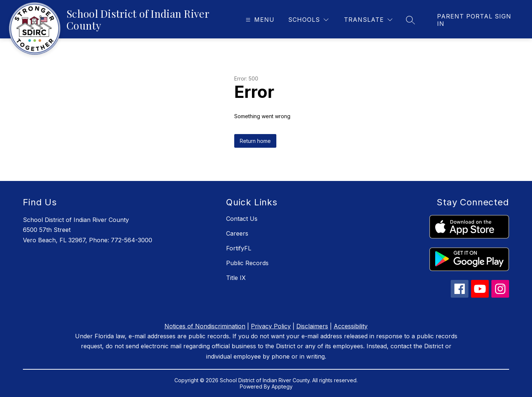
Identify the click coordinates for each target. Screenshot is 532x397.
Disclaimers (312, 326)
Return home (255, 141)
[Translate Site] (368, 20)
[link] (477, 20)
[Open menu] (259, 20)
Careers (237, 233)
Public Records (247, 263)
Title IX (236, 278)
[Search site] (410, 20)
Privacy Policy (271, 326)
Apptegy (282, 386)
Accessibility (351, 326)
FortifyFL (239, 248)
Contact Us (242, 219)
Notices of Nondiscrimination (205, 326)
